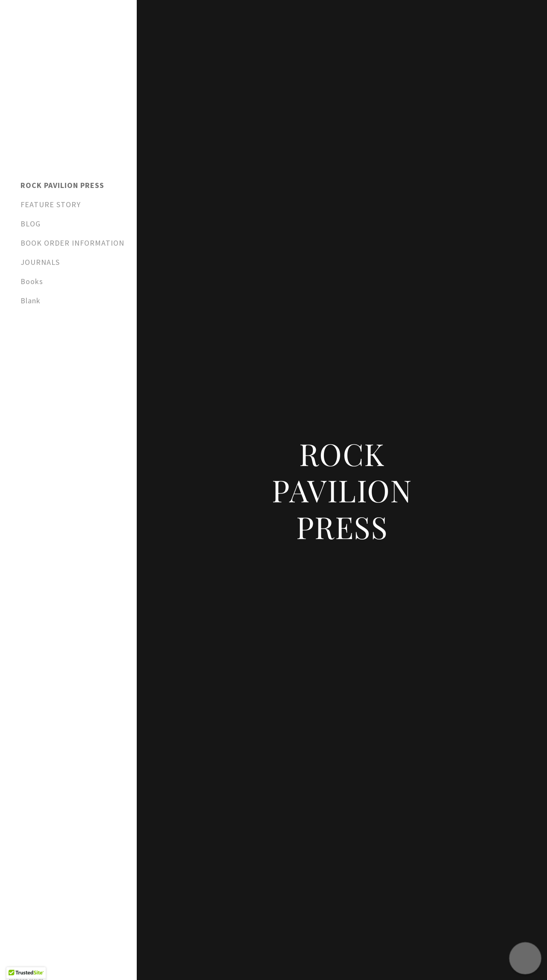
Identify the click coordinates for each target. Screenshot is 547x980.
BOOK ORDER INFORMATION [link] (72, 243)
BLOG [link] (31, 224)
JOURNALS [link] (40, 262)
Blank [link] (31, 301)
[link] (68, 105)
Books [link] (32, 281)
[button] (525, 958)
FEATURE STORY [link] (51, 204)
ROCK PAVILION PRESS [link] (62, 185)
